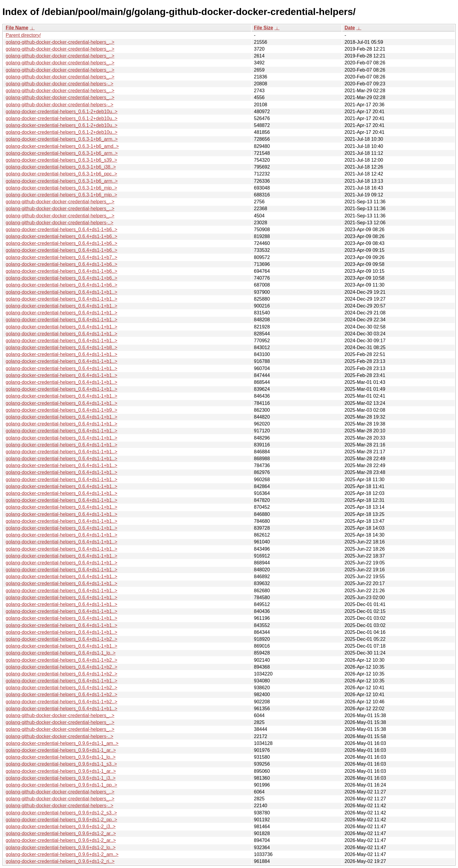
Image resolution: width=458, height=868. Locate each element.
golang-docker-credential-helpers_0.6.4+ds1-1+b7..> (61, 257)
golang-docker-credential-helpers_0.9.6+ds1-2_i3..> (61, 827)
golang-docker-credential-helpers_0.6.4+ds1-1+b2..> (61, 639)
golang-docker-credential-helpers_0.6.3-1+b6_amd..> (62, 146)
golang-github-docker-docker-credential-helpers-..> (60, 84)
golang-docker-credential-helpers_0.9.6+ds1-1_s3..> (61, 764)
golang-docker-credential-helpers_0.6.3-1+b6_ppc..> (61, 174)
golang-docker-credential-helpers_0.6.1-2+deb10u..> (62, 112)
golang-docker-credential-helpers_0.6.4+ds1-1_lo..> (61, 653)
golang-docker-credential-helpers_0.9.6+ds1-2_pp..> (61, 820)
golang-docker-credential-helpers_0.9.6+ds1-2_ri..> (60, 861)
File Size (264, 28)
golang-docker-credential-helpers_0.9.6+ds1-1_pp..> (61, 785)
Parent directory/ (23, 35)
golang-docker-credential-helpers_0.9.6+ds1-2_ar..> (61, 833)
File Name (17, 28)
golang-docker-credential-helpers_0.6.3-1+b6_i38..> (61, 167)
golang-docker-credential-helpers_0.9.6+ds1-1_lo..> (61, 757)
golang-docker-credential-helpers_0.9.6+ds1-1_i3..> (61, 778)
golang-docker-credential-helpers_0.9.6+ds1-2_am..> (62, 854)
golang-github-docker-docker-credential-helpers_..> (60, 42)
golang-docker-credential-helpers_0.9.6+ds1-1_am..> (62, 743)
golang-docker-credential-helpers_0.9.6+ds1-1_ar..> (61, 750)
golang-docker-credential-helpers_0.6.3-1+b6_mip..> (61, 188)
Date (350, 28)
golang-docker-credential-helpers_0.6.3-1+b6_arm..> (62, 139)
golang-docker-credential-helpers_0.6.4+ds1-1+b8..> (61, 347)
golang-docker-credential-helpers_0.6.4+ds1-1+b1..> (61, 292)
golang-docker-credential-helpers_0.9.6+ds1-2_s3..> (61, 813)
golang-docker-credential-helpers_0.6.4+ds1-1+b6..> (61, 230)
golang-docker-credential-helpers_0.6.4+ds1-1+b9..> (61, 410)
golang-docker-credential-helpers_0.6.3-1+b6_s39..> (61, 160)
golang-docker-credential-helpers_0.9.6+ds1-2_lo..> (61, 847)
